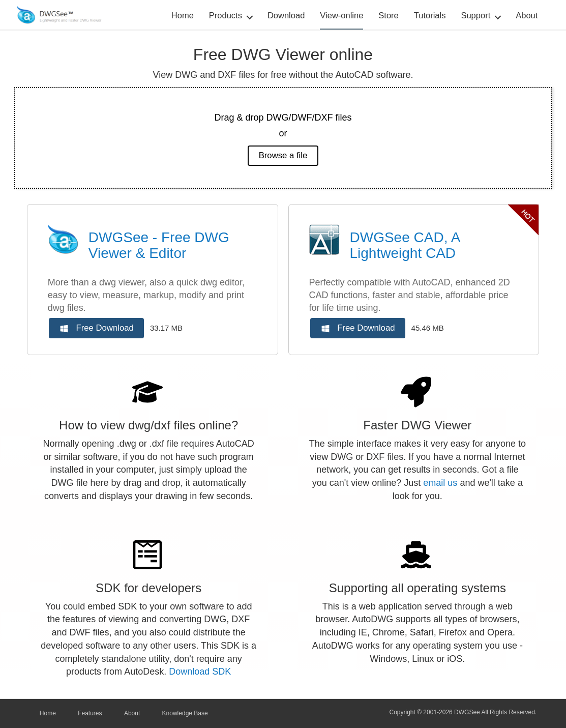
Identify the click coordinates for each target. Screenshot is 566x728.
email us (440, 483)
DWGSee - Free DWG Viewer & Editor (159, 245)
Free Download (97, 328)
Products (226, 15)
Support (475, 15)
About (527, 15)
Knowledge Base (185, 713)
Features (90, 713)
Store (388, 15)
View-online (341, 15)
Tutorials (430, 15)
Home (183, 15)
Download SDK (200, 672)
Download (286, 15)
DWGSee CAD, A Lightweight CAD (405, 245)
